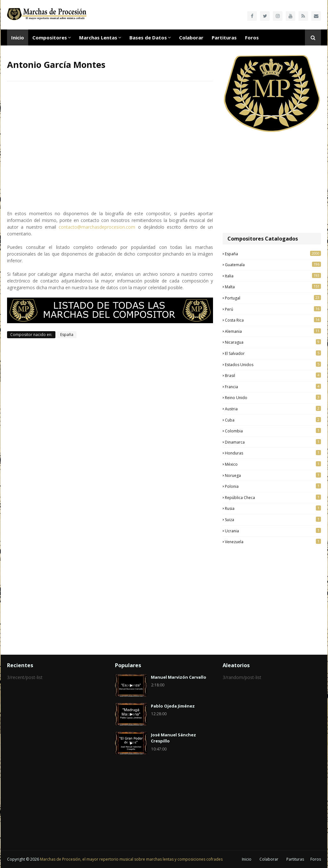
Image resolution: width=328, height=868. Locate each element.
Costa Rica (273, 320)
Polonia (273, 486)
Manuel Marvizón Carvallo (179, 677)
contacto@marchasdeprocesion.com (97, 227)
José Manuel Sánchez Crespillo (173, 738)
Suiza (273, 520)
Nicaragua (273, 342)
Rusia (273, 508)
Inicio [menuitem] (18, 37)
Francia (273, 387)
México (273, 464)
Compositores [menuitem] (50, 37)
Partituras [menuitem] (224, 37)
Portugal (273, 298)
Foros (316, 859)
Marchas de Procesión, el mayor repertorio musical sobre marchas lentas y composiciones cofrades (131, 859)
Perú (273, 309)
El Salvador (273, 353)
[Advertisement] (272, 183)
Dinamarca (273, 442)
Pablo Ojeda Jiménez (173, 706)
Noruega (273, 475)
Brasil (273, 375)
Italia (273, 276)
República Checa (273, 497)
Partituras (295, 859)
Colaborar (269, 859)
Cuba (273, 420)
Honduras (273, 453)
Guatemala (273, 265)
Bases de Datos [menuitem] (148, 37)
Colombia (273, 431)
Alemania (273, 331)
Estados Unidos (273, 364)
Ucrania (273, 531)
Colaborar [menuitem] (191, 37)
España (67, 335)
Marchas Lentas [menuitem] (98, 37)
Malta (273, 287)
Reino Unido (273, 397)
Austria (273, 409)
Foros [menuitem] (252, 37)
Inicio (247, 859)
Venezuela (273, 542)
